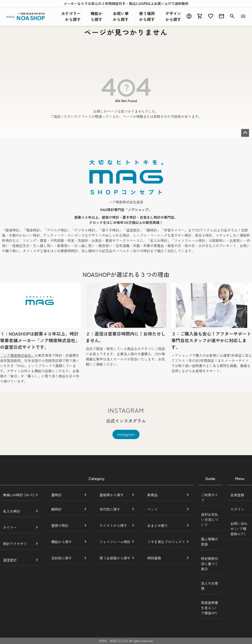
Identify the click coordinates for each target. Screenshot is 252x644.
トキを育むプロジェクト (166, 542)
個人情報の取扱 (210, 542)
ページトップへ (245, 133)
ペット (153, 509)
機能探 (96, 16)
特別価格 (154, 558)
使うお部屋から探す (115, 558)
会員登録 (237, 495)
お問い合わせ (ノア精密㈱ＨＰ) (239, 529)
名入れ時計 (12, 511)
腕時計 (56, 509)
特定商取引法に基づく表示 (210, 564)
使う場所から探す (147, 16)
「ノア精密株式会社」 (17, 355)
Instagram (126, 434)
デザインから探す (173, 16)
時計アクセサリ (15, 544)
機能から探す (62, 542)
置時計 (56, 495)
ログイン (237, 509)
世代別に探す (110, 509)
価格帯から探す (112, 495)
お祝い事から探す (121, 16)
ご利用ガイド (210, 497)
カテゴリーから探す (71, 16)
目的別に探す (62, 558)
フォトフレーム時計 (115, 542)
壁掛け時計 (60, 525)
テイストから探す (113, 525)
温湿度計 (10, 560)
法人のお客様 (210, 586)
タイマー (10, 527)
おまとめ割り (158, 525)
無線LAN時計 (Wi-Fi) (19, 495)
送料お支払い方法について (210, 519)
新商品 (153, 495)
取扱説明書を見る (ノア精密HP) (210, 608)
